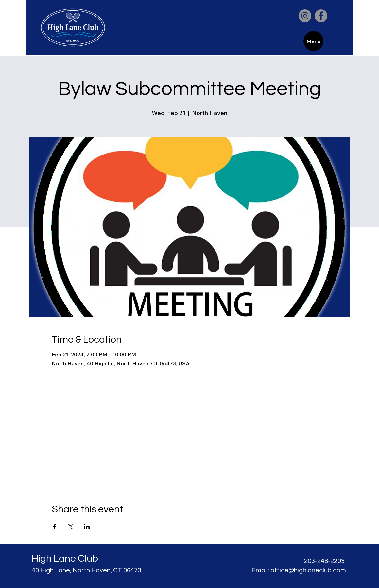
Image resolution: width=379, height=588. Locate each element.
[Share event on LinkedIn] (87, 527)
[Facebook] (321, 16)
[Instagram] (305, 16)
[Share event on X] (71, 527)
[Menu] (313, 41)
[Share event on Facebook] (55, 527)
